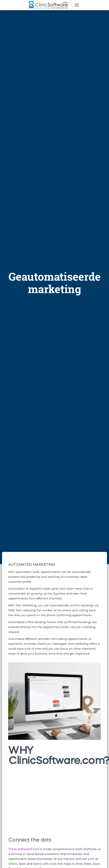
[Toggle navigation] (77, 5)
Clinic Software (20, 849)
